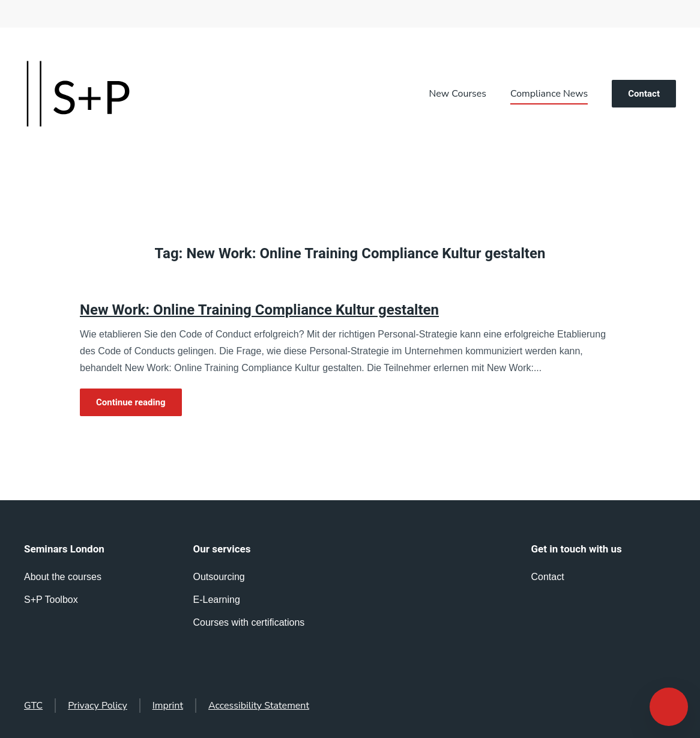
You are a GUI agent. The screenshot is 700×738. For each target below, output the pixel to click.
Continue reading (131, 402)
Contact (644, 94)
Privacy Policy (98, 706)
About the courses (63, 577)
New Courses (458, 94)
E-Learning (217, 600)
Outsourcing (219, 577)
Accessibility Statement (259, 706)
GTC (33, 706)
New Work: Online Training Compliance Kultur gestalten (259, 310)
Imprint (168, 706)
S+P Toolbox (51, 600)
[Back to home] (78, 94)
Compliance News (549, 94)
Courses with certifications (249, 622)
